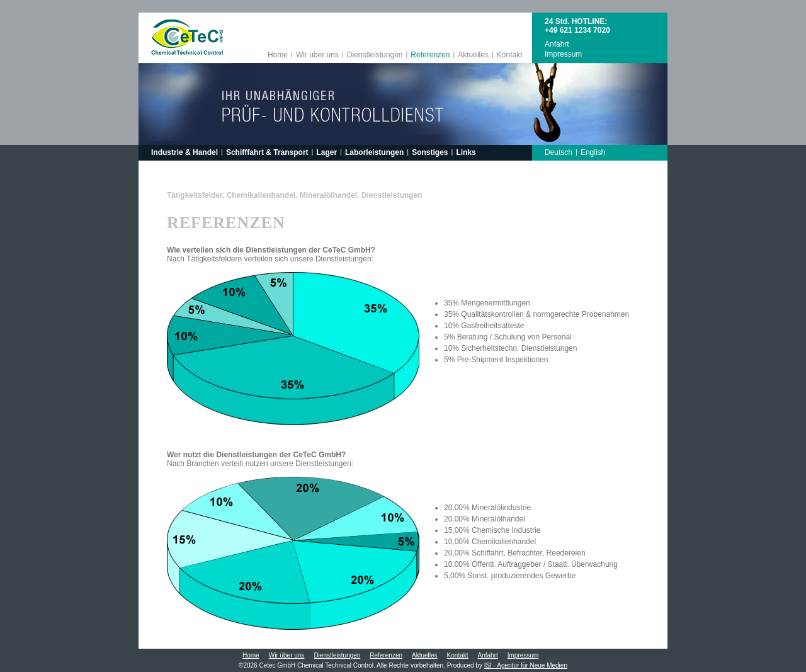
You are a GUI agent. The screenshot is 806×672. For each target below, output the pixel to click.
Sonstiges (430, 152)
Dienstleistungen (375, 55)
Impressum (563, 54)
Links (466, 152)
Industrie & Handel (184, 152)
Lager (326, 152)
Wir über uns (317, 55)
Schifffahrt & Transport (267, 152)
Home (278, 55)
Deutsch (559, 152)
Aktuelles (473, 55)
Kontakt (510, 55)
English (593, 152)
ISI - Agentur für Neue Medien (526, 665)
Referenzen (430, 55)
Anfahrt (557, 44)
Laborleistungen (374, 152)
